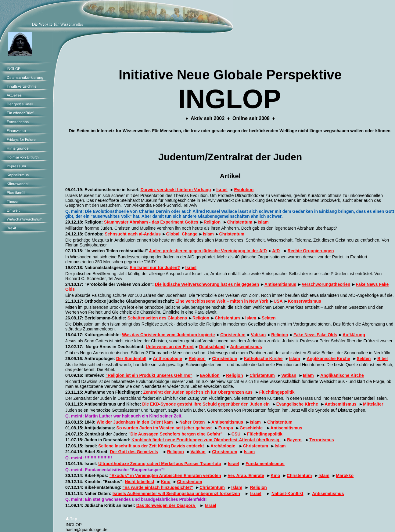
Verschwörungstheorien (326, 284)
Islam (263, 222)
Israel (222, 190)
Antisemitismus (280, 284)
